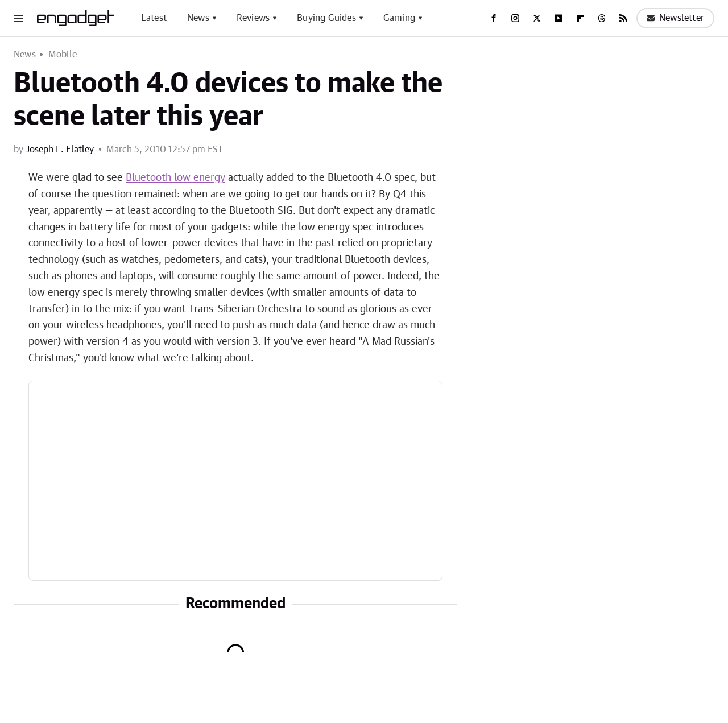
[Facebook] (494, 18)
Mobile (63, 55)
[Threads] (602, 18)
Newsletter (675, 18)
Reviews (253, 18)
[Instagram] (515, 18)
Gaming (399, 18)
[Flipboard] (580, 18)
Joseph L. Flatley (60, 150)
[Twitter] (537, 18)
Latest (154, 18)
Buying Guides (326, 18)
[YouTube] (559, 18)
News (198, 18)
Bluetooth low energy (175, 178)
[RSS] (623, 18)
